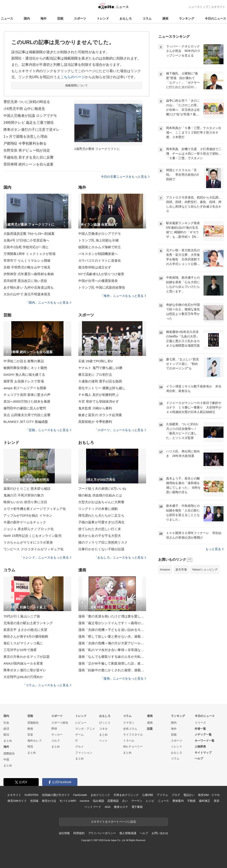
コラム (147, 18)
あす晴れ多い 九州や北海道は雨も (29, 287)
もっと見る (214, 549)
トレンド (103, 18)
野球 (54, 729)
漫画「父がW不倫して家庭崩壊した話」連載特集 (112, 663)
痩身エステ (121, 807)
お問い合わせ (160, 833)
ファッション (84, 753)
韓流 (30, 746)
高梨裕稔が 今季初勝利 (95, 422)
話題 (150, 729)
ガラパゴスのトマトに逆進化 (100, 260)
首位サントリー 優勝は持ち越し (102, 388)
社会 (6, 723)
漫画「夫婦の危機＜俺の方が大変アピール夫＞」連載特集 (112, 643)
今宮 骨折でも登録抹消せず (98, 401)
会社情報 (64, 833)
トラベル (129, 741)
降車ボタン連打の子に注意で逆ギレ (32, 130)
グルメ (79, 746)
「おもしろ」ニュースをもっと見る (120, 557)
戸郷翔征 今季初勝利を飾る (25, 143)
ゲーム (79, 735)
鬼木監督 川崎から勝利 (95, 408)
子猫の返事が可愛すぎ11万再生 (102, 522)
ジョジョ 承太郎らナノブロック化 (29, 529)
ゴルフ (56, 741)
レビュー (81, 723)
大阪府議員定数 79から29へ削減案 (29, 234)
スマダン (129, 723)
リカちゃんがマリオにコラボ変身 (28, 542)
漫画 (165, 18)
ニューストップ (198, 7)
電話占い (189, 795)
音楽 (30, 735)
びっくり (105, 723)
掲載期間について (77, 85)
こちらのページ (73, 77)
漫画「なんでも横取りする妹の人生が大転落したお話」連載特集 (112, 657)
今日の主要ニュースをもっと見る (125, 177)
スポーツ (80, 18)
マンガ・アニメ (85, 729)
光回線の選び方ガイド (56, 795)
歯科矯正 (204, 801)
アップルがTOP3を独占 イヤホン (28, 515)
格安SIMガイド (17, 801)
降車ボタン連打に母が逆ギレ (25, 670)
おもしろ (126, 18)
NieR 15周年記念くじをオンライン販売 (33, 536)
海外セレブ (34, 741)
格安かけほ (49, 801)
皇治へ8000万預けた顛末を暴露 (27, 401)
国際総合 (9, 753)
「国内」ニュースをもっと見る (48, 303)
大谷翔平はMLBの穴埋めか (23, 677)
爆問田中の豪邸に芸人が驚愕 (25, 408)
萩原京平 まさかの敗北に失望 (25, 630)
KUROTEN (31, 795)
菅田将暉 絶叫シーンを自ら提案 (28, 164)
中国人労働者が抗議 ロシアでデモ (30, 116)
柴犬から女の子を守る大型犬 (100, 536)
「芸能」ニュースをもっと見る (48, 430)
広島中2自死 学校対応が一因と (26, 247)
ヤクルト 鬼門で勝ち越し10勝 (100, 368)
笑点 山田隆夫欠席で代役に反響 (27, 415)
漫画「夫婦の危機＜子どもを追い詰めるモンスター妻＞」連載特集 (112, 630)
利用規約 (79, 833)
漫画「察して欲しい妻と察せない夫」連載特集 (112, 636)
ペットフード (93, 807)
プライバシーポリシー (102, 833)
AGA (108, 807)
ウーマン (137, 801)
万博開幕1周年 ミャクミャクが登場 (30, 254)
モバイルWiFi (68, 801)
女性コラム (130, 729)
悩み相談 (98, 801)
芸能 (60, 18)
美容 (217, 801)
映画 (30, 729)
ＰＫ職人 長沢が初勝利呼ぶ (98, 395)
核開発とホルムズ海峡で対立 (100, 247)
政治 (6, 735)
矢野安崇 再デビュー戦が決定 (27, 150)
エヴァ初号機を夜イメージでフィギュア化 (35, 509)
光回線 (34, 801)
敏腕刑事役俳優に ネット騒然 (25, 368)
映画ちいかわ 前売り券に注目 (25, 502)
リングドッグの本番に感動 (98, 509)
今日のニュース (215, 18)
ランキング (187, 18)
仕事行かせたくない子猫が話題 (101, 549)
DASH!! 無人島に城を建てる (24, 374)
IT (77, 741)
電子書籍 (137, 807)
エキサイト (218, 7)
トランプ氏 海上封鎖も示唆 (98, 240)
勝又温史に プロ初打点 (95, 374)
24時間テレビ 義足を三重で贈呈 (29, 123)
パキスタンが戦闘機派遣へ (98, 254)
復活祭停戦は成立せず (95, 267)
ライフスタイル (133, 735)
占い (125, 801)
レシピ (150, 801)
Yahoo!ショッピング (205, 570)
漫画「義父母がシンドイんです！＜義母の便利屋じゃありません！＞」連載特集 (112, 623)
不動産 (191, 801)
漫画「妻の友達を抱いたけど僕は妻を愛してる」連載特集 (112, 616)
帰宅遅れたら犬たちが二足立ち (101, 515)
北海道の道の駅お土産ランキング (28, 623)
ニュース (7, 18)
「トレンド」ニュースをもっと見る (45, 557)
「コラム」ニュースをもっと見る (47, 685)
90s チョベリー (133, 746)
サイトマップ (203, 753)
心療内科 (148, 795)
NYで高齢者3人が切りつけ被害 (101, 274)
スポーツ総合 (60, 723)
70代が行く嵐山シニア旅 (22, 616)
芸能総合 (33, 723)
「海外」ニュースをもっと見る (123, 296)
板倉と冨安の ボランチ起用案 (100, 415)
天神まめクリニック (126, 795)
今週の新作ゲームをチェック (25, 522)
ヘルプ (199, 758)
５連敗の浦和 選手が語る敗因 (100, 381)
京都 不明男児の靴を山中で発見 (27, 267)
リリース (200, 723)
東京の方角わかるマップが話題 (27, 657)
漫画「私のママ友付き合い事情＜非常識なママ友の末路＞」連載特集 (112, 650)
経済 (6, 729)
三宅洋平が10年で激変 (20, 650)
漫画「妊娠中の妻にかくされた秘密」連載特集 (112, 670)
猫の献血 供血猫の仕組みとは (100, 495)
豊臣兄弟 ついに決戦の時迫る (27, 102)
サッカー (57, 735)
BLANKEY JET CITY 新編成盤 (26, 422)
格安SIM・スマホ (209, 795)
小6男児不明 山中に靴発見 (24, 109)
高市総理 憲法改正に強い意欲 (25, 281)
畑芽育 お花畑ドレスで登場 (24, 381)
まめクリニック (100, 795)
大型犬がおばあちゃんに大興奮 (101, 502)
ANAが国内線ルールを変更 (23, 663)
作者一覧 (200, 729)
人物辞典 (200, 746)
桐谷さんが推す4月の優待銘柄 (26, 636)
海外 (43, 18)
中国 (6, 760)
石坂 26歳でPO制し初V (96, 361)
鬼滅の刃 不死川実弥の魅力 (24, 495)
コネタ (103, 729)
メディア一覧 (203, 735)
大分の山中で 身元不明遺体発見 (27, 294)
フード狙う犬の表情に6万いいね (102, 489)
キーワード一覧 (204, 741)
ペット (103, 741)
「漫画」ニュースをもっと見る (123, 678)
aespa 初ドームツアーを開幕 (25, 388)
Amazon (165, 570)
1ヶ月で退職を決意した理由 (25, 136)
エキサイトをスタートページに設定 (113, 822)
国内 (27, 18)
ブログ (176, 795)
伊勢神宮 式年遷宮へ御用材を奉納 (29, 274)
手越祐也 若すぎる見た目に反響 (28, 157)
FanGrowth (80, 795)
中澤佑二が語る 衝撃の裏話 (24, 361)
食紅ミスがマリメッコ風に (23, 643)
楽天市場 (181, 570)
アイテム (162, 795)
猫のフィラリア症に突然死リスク (103, 542)
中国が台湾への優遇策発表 (98, 281)
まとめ (8, 741)
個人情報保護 (128, 833)
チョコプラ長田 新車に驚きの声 (27, 395)
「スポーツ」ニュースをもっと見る (120, 430)
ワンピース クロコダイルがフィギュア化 (33, 549)
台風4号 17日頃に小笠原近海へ (26, 240)
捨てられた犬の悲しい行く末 (100, 529)
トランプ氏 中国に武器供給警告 (102, 287)
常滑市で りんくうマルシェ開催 (27, 260)
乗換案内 (178, 801)
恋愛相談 (113, 801)
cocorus (84, 801)
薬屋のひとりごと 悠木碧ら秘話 (27, 489)
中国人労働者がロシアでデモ (100, 234)
